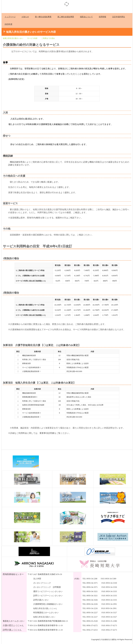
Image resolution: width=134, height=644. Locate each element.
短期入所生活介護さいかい (13, 38)
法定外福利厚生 (119, 17)
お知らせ (25, 17)
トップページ (10, 17)
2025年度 (8, 24)
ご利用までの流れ (48, 38)
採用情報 (102, 17)
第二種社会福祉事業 (66, 17)
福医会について (86, 17)
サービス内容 (32, 38)
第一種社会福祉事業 (43, 17)
